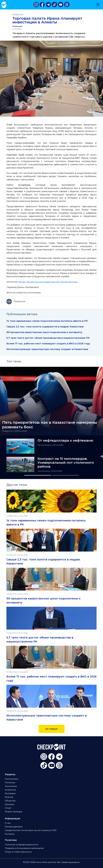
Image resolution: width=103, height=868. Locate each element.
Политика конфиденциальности (22, 845)
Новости (18, 14)
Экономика (44, 471)
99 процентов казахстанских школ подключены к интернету (44, 332)
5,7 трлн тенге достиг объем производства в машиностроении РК (48, 338)
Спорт (8, 808)
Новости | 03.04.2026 (15, 431)
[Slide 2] (65, 475)
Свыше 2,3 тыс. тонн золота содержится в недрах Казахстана (45, 326)
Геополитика (44, 445)
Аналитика (10, 790)
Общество (10, 801)
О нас (8, 823)
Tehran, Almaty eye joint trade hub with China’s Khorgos (48, 282)
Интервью (10, 793)
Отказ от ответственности (18, 852)
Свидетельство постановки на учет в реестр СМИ (31, 830)
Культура (9, 804)
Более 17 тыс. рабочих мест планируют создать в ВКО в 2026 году (48, 343)
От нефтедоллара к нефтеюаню (65, 441)
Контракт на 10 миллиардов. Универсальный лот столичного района (66, 463)
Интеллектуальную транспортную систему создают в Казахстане (47, 349)
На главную (52, 729)
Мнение (9, 797)
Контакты (10, 834)
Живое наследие (14, 812)
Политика (10, 783)
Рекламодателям (14, 827)
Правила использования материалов (24, 848)
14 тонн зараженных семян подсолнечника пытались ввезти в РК (47, 321)
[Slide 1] (38, 475)
